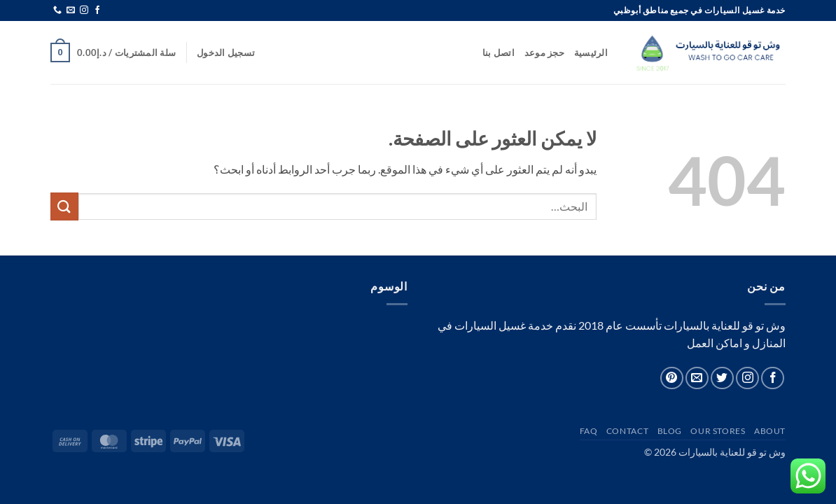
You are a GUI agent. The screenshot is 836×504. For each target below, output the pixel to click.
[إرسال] (64, 206)
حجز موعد (544, 52)
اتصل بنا (499, 52)
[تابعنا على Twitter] (722, 378)
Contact (627, 431)
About (770, 431)
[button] (226, 52)
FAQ (589, 431)
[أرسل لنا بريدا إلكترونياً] (71, 10)
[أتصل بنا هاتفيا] (57, 10)
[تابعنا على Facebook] (97, 10)
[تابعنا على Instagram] (84, 10)
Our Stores (718, 431)
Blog (670, 431)
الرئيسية (591, 52)
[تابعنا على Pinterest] (672, 378)
